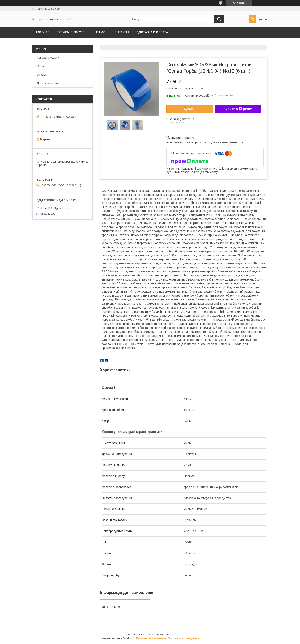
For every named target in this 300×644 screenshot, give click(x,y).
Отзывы (42, 75)
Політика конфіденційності (184, 638)
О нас (101, 32)
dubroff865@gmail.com (55, 208)
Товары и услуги (71, 32)
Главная (43, 32)
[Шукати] (219, 19)
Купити (190, 109)
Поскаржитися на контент (151, 638)
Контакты (121, 32)
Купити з (238, 109)
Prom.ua (170, 635)
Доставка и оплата (152, 32)
